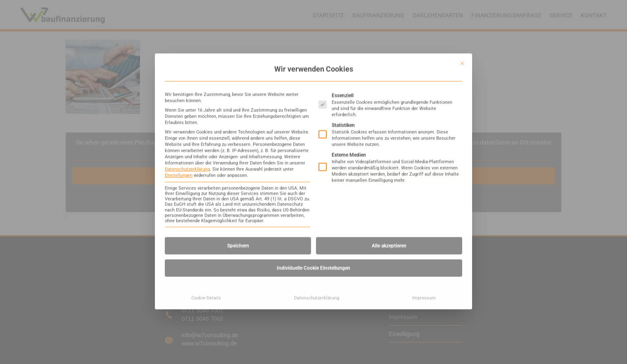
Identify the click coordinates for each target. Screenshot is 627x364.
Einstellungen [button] (179, 75)
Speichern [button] (238, 145)
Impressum (424, 197)
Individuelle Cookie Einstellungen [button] (313, 168)
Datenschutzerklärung (187, 69)
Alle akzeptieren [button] (389, 145)
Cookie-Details (206, 197)
